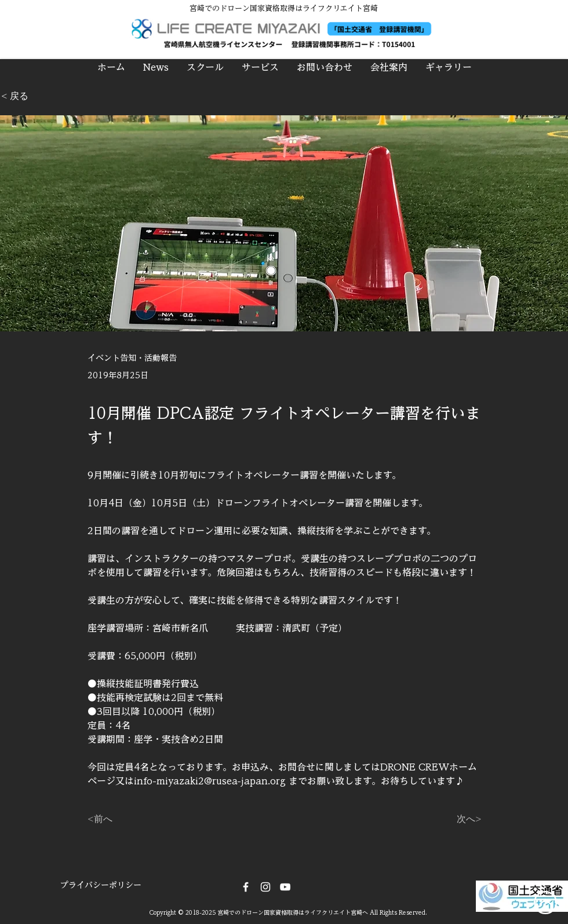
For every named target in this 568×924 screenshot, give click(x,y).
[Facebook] (246, 887)
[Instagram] (265, 887)
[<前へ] (126, 819)
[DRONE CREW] (285, 887)
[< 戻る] (39, 96)
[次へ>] (453, 819)
